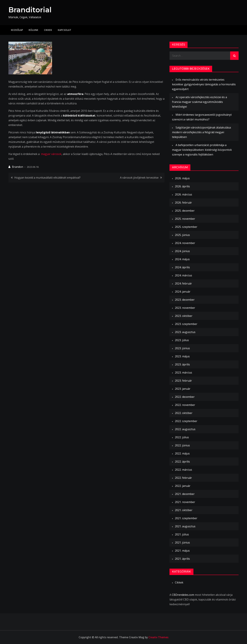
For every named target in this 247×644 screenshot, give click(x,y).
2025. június (182, 235)
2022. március (183, 470)
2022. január (183, 486)
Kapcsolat (65, 30)
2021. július (182, 534)
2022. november (185, 405)
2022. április (182, 462)
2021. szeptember (186, 518)
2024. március (183, 275)
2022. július (182, 437)
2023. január (183, 389)
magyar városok (51, 154)
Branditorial (30, 10)
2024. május (182, 259)
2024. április (182, 267)
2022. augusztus (185, 429)
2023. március (183, 373)
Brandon (18, 167)
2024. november (185, 243)
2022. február (183, 478)
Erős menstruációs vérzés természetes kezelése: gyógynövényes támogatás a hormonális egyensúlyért (204, 84)
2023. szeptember (186, 324)
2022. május (182, 453)
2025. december (185, 211)
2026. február (183, 203)
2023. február (183, 381)
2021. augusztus (185, 526)
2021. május (182, 551)
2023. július (182, 340)
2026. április (182, 186)
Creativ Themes (158, 637)
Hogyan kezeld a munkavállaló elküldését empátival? (47, 178)
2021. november (185, 502)
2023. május (182, 356)
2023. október (184, 316)
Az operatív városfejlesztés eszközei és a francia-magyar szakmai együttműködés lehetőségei (199, 102)
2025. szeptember (186, 227)
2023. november (185, 308)
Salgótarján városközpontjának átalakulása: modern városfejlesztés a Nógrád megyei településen (202, 132)
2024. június (182, 251)
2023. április (182, 364)
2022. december (185, 397)
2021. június (182, 542)
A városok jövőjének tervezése (139, 178)
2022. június (182, 445)
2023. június (182, 348)
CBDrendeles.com (183, 595)
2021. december (185, 494)
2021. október (184, 510)
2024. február (183, 283)
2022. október (184, 413)
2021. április (182, 559)
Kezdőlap (17, 30)
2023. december (185, 300)
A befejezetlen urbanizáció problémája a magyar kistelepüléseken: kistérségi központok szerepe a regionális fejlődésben (202, 150)
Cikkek (48, 30)
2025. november (185, 219)
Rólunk (33, 30)
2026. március (183, 194)
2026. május (182, 178)
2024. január (183, 292)
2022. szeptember (186, 421)
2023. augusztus (185, 332)
